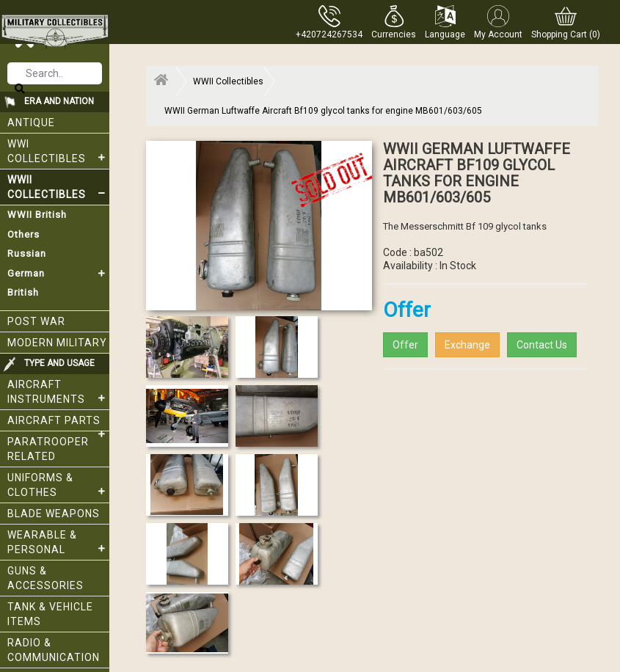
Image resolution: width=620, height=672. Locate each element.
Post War (36, 321)
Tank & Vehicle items (50, 614)
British (23, 292)
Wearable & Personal (58, 542)
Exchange (467, 345)
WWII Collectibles (58, 187)
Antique (31, 123)
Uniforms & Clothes (58, 485)
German (58, 274)
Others (23, 234)
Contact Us (542, 345)
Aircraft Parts (58, 423)
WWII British (37, 215)
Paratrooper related (48, 449)
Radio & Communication (54, 650)
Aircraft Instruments (58, 392)
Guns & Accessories (45, 578)
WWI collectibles (58, 151)
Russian (27, 253)
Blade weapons (54, 514)
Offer (405, 345)
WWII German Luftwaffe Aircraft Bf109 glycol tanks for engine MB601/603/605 (323, 111)
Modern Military (57, 343)
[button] (394, 22)
